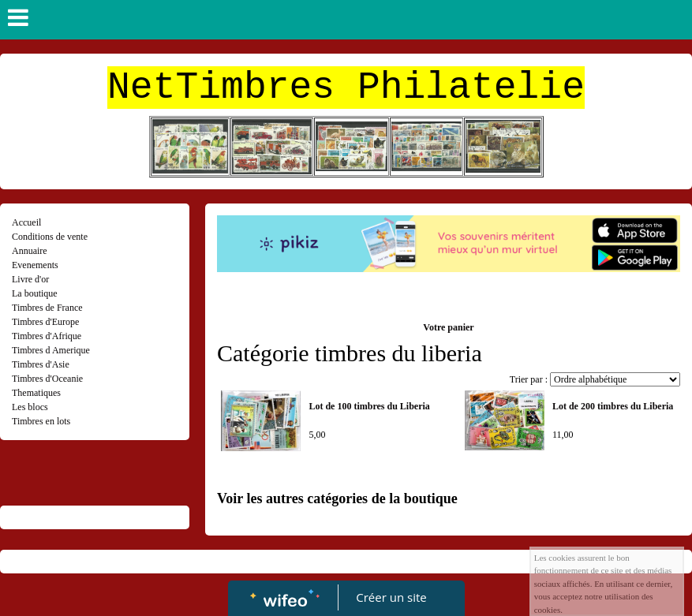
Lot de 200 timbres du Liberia (613, 406)
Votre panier (448, 327)
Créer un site (391, 597)
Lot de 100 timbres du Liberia (369, 406)
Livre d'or (30, 279)
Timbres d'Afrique (47, 336)
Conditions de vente (50, 237)
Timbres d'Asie (41, 364)
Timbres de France (47, 308)
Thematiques (36, 393)
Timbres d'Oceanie (47, 379)
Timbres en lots (41, 421)
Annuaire (30, 251)
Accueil (26, 222)
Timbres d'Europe (45, 322)
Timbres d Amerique (51, 350)
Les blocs (30, 407)
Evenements (35, 265)
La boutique (35, 293)
